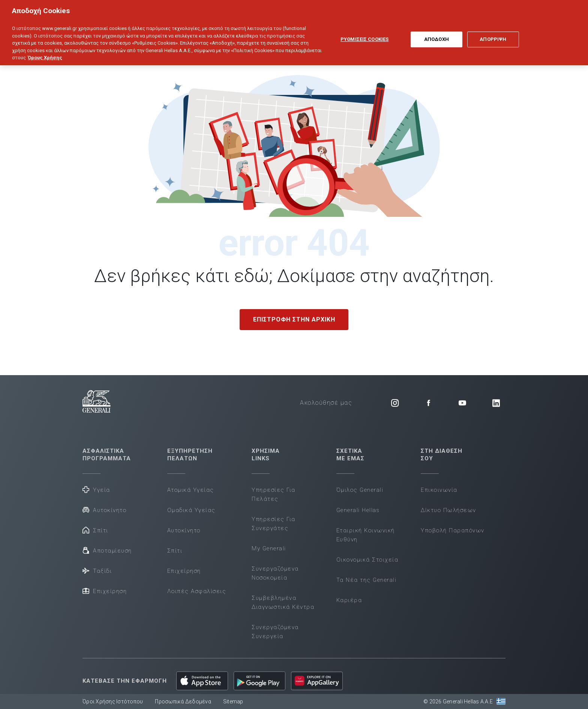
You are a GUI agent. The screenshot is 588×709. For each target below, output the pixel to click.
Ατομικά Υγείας (191, 490)
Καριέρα (349, 600)
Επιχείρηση (105, 591)
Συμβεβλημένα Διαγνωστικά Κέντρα (283, 602)
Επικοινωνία (439, 490)
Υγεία (96, 489)
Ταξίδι (97, 570)
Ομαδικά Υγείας (191, 510)
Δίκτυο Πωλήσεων (448, 510)
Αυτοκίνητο (104, 510)
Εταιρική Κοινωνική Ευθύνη (366, 535)
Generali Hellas (358, 510)
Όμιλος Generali (360, 490)
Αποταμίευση (107, 550)
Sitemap (233, 701)
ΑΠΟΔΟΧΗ (436, 33)
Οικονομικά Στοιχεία (367, 560)
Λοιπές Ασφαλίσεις (197, 591)
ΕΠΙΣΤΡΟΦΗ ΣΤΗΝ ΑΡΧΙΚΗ (294, 319)
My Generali (269, 548)
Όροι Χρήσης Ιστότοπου (113, 701)
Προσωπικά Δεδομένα (183, 701)
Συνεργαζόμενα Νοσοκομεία (275, 573)
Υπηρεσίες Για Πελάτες (274, 494)
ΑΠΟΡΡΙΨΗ (493, 33)
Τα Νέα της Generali (367, 580)
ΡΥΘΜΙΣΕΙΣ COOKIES (364, 33)
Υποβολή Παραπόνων (453, 530)
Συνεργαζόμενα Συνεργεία (275, 632)
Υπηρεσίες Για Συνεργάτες (274, 524)
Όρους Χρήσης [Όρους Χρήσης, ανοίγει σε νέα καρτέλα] (45, 51)
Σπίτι (95, 530)
